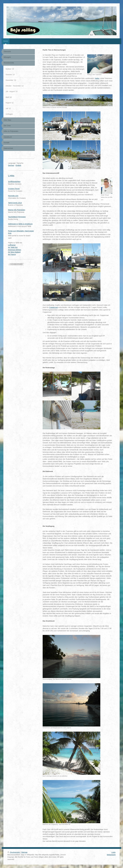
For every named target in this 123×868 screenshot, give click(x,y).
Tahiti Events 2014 (15, 203)
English (18, 165)
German (11, 165)
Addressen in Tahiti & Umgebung (20, 224)
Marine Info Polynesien (17, 210)
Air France (12, 254)
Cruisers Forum (14, 189)
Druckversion (14, 852)
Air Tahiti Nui (13, 247)
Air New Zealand (14, 252)
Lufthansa (12, 245)
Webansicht (111, 855)
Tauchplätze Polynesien (17, 217)
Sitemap (24, 852)
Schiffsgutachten (14, 182)
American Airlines (15, 250)
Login (114, 852)
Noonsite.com (13, 196)
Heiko (97, 78)
